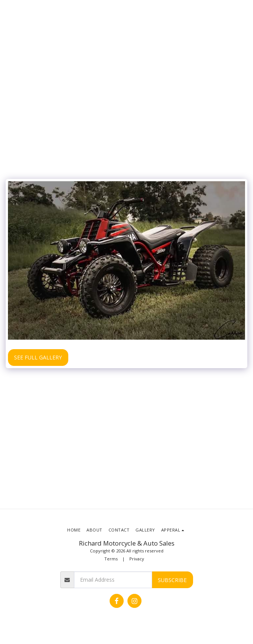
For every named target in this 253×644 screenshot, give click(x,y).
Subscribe (172, 580)
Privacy (137, 559)
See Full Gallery (38, 357)
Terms (111, 559)
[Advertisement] (126, 118)
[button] (174, 530)
